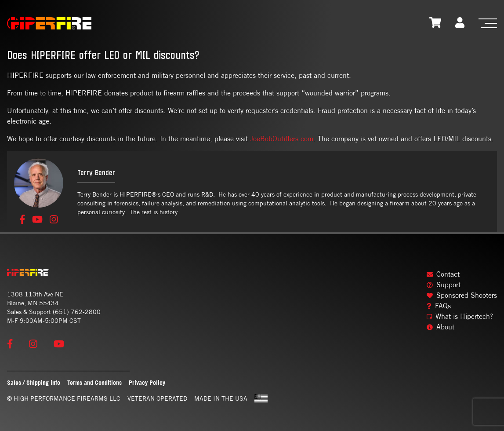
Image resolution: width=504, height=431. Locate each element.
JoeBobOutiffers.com (282, 139)
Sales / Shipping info (34, 382)
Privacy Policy (147, 382)
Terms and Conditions (94, 382)
